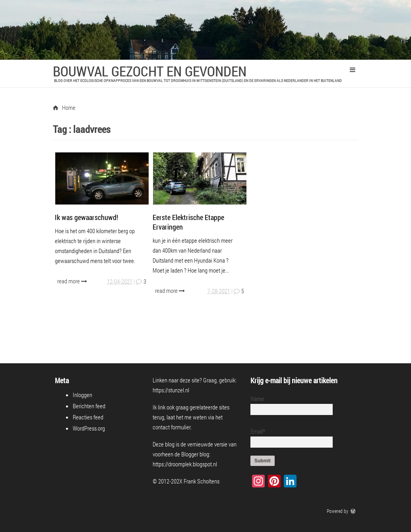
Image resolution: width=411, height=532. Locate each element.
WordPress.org (89, 428)
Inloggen (82, 395)
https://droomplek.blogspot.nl (185, 464)
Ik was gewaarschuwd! (86, 217)
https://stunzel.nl (171, 390)
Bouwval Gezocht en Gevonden (150, 71)
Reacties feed (88, 417)
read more (73, 281)
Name (288, 405)
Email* (288, 437)
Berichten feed (89, 406)
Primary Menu (353, 70)
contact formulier (172, 427)
